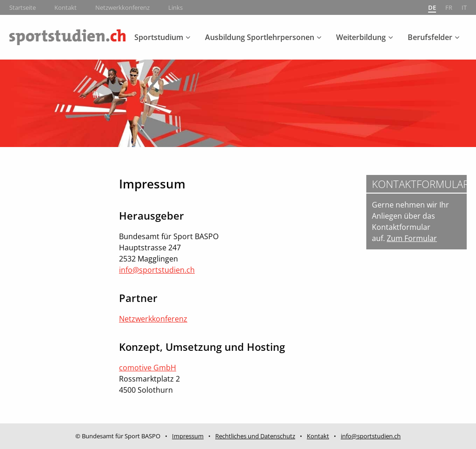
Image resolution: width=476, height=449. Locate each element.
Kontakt (66, 7)
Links (175, 7)
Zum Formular (412, 238)
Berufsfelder (430, 37)
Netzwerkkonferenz (122, 7)
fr (449, 7)
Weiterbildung (361, 37)
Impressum (188, 436)
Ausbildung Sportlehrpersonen (260, 37)
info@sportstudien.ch (157, 270)
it (464, 7)
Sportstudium (159, 37)
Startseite (23, 7)
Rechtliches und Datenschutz (255, 436)
